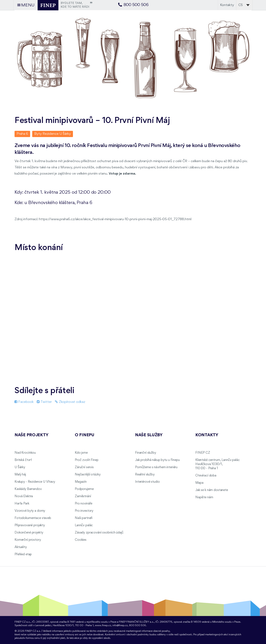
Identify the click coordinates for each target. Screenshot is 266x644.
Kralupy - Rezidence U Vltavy (35, 482)
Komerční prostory (28, 540)
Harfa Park (22, 504)
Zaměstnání (83, 496)
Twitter (44, 402)
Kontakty (227, 5)
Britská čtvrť (23, 460)
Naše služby (149, 435)
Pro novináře (84, 504)
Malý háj (20, 475)
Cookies (81, 540)
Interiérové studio (147, 482)
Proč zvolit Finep (87, 460)
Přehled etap (23, 554)
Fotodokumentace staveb (33, 518)
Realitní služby (145, 475)
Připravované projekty (30, 525)
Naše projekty (31, 435)
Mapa (199, 483)
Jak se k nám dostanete (212, 490)
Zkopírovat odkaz (70, 402)
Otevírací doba (206, 476)
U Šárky (20, 467)
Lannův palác (84, 525)
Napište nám (204, 497)
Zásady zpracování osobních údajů (99, 533)
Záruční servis (84, 467)
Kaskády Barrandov (28, 489)
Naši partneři (84, 518)
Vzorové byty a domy (30, 511)
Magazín (81, 482)
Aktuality (21, 547)
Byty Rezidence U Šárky (53, 134)
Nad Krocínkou (25, 453)
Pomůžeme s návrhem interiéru (156, 467)
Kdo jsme (81, 453)
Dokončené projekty (29, 533)
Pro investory (84, 511)
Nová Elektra (24, 496)
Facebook (24, 402)
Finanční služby (146, 453)
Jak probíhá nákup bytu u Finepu (157, 460)
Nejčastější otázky (88, 475)
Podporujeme (84, 489)
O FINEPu (85, 435)
